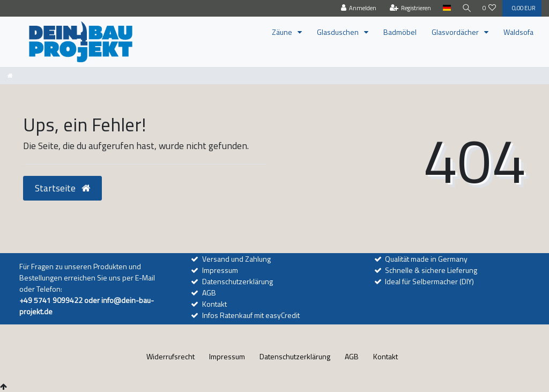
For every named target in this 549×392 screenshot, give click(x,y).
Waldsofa (518, 32)
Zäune (283, 32)
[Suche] (466, 8)
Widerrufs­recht (170, 356)
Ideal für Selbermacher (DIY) (429, 281)
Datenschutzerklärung (238, 281)
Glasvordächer (456, 32)
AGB (209, 293)
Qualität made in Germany (426, 259)
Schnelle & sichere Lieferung (431, 270)
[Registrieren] (409, 8)
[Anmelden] (357, 8)
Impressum (220, 270)
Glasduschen (339, 32)
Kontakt (214, 304)
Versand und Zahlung (236, 259)
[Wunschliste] (489, 8)
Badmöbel (400, 32)
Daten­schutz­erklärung (295, 356)
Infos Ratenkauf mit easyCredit (251, 315)
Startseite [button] (62, 188)
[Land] (445, 8)
